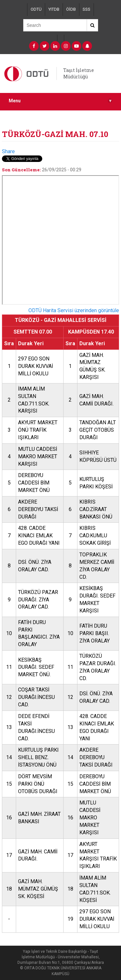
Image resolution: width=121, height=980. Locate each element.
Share (8, 151)
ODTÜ (36, 9)
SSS (86, 9)
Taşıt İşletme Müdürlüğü (79, 73)
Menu (60, 101)
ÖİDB (71, 9)
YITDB (54, 9)
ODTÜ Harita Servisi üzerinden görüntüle (74, 310)
